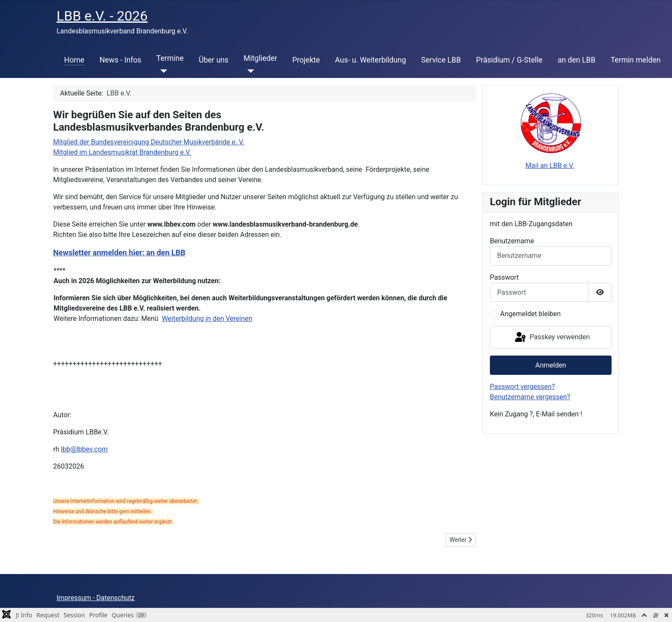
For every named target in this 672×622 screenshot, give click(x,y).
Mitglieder (260, 58)
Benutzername (512, 241)
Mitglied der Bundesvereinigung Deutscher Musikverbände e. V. (149, 142)
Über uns (214, 60)
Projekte (306, 60)
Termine (170, 58)
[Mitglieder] (249, 71)
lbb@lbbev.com (84, 449)
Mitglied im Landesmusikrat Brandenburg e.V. (122, 152)
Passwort (504, 277)
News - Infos (120, 60)
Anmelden (551, 365)
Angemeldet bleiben (530, 314)
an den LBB (576, 60)
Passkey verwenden (552, 338)
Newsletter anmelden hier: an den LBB (119, 253)
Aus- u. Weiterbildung (371, 60)
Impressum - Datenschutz (96, 598)
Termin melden (636, 60)
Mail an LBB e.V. (550, 166)
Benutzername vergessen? (530, 397)
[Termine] (162, 71)
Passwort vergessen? (522, 387)
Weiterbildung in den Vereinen (207, 318)
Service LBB (441, 60)
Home (74, 60)
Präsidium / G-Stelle (509, 60)
